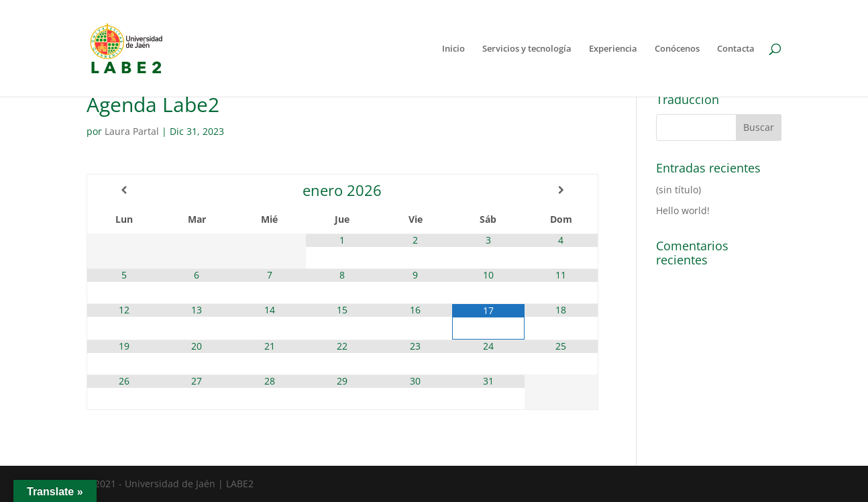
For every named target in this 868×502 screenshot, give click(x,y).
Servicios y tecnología (527, 49)
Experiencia (613, 49)
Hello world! (683, 210)
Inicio (453, 49)
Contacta (736, 49)
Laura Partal (132, 131)
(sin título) (679, 190)
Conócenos (677, 49)
